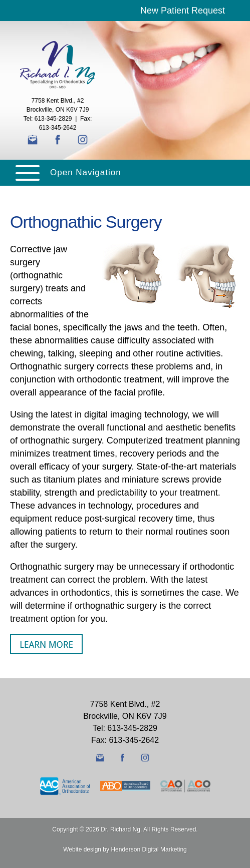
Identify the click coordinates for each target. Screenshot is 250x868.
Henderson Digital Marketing (149, 849)
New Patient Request (183, 11)
